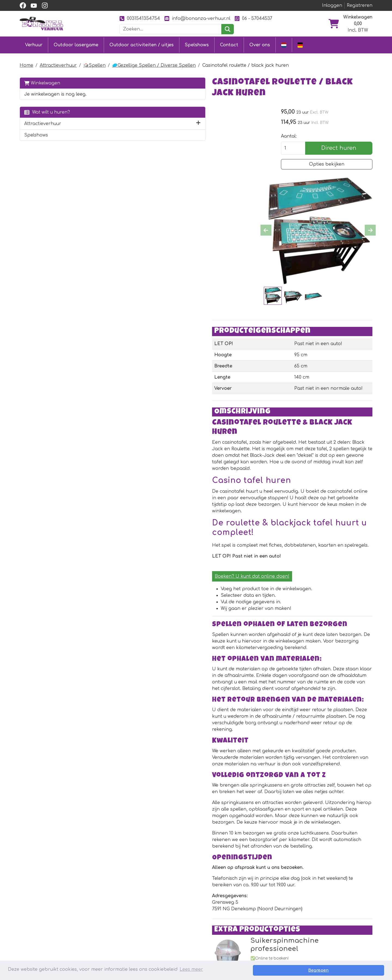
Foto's (242, 931)
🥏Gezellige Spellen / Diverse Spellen (154, 64)
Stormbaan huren (112, 921)
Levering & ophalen (186, 921)
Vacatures (174, 941)
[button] (96, 122)
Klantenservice (180, 912)
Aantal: (297, 126)
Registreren (360, 5)
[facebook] (23, 5)
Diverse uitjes (106, 941)
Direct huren (343, 138)
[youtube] (34, 5)
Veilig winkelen (179, 931)
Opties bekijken (331, 154)
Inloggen (332, 5)
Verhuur (34, 44)
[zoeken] (227, 29)
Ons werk (246, 921)
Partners (245, 912)
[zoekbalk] (171, 29)
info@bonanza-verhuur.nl (197, 18)
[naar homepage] (41, 23)
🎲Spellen (94, 64)
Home (26, 64)
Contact (229, 44)
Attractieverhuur (58, 64)
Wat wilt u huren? (47, 110)
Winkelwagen (42, 81)
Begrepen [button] (365, 970)
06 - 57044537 (253, 18)
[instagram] (45, 5)
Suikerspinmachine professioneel (214, 793)
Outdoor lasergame (76, 44)
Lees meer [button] (191, 970)
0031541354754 (140, 18)
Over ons (260, 44)
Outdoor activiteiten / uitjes (142, 44)
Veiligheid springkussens (191, 951)
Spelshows (197, 44)
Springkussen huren (114, 912)
